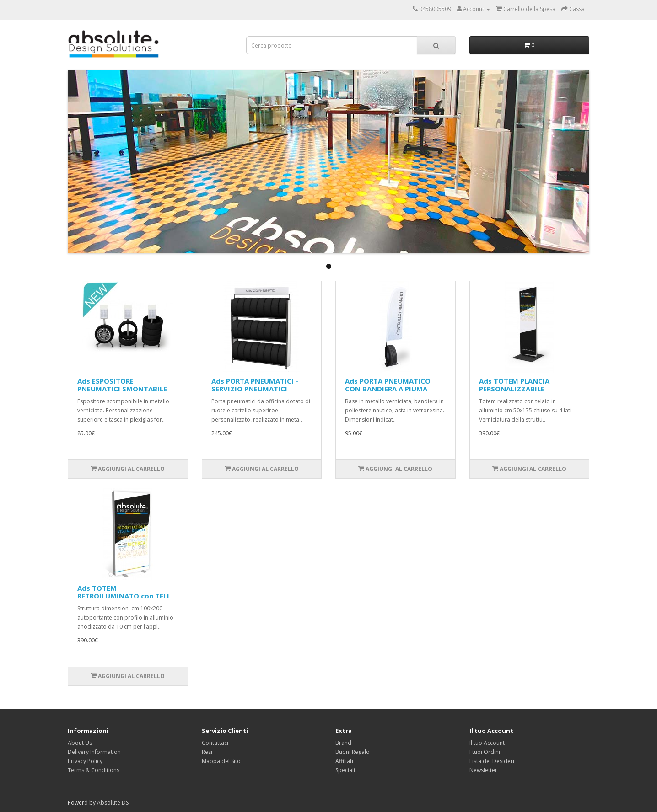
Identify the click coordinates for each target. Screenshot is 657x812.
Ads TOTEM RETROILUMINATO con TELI (123, 592)
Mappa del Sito (221, 761)
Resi (207, 752)
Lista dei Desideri (492, 761)
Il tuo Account (487, 743)
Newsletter (483, 770)
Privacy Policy (85, 761)
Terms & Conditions (94, 770)
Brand (343, 743)
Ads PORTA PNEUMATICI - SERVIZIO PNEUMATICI (255, 385)
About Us (80, 743)
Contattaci (215, 743)
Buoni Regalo (353, 752)
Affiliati (344, 761)
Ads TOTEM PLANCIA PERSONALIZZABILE (514, 385)
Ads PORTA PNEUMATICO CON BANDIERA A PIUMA (388, 385)
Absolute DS (113, 803)
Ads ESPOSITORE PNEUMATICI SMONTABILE (122, 385)
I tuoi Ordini (485, 752)
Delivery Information (94, 752)
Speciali (345, 770)
